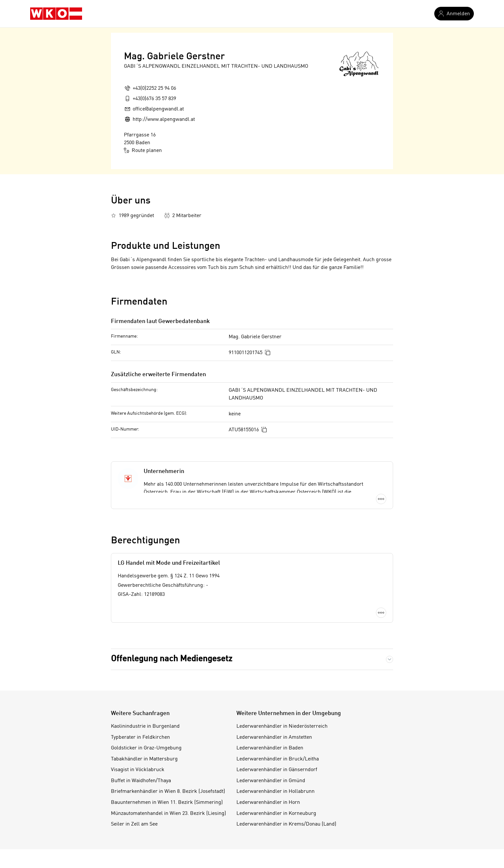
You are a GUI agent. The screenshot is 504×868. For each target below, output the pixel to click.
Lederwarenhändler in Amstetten (274, 737)
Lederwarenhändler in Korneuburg (276, 814)
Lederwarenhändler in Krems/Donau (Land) (286, 824)
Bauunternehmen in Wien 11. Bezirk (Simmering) (167, 803)
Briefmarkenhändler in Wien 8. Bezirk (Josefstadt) (168, 792)
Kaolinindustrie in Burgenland (145, 726)
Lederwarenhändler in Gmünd (271, 781)
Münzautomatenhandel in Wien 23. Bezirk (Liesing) (168, 814)
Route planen (143, 150)
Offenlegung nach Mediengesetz (172, 659)
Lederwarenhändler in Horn (268, 803)
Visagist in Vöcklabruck (138, 770)
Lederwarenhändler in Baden (270, 748)
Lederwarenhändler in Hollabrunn (276, 792)
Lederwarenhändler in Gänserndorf (277, 770)
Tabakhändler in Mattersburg (144, 759)
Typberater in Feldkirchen (140, 737)
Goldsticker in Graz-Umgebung (146, 748)
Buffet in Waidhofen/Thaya (141, 781)
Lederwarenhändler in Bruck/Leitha (278, 759)
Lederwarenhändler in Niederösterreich (282, 726)
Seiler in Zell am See (134, 824)
